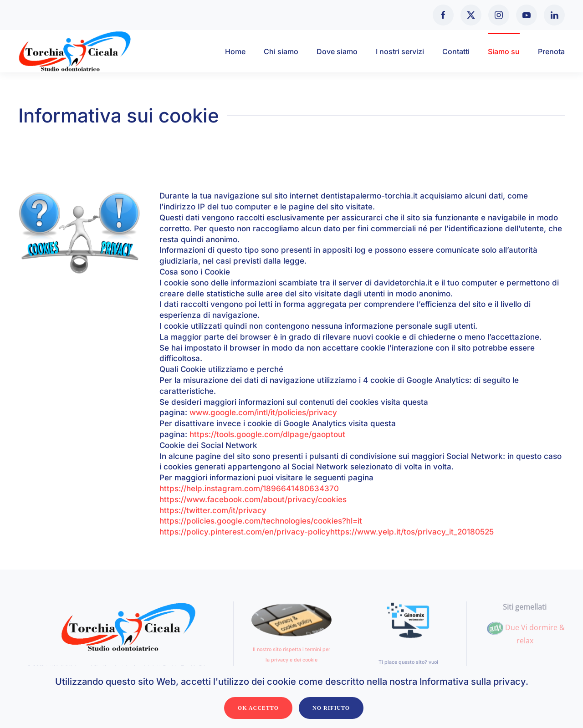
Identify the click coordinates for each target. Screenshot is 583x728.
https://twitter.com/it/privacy (213, 510)
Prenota (551, 51)
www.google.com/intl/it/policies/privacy (263, 412)
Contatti (456, 51)
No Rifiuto (331, 708)
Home (235, 51)
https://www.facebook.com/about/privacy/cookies (253, 499)
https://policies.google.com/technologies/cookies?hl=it (261, 521)
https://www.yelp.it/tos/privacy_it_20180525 (412, 532)
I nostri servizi (400, 51)
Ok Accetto (258, 708)
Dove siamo (337, 51)
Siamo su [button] (504, 51)
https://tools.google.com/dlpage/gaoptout (267, 434)
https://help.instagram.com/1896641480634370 (249, 489)
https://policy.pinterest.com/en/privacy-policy (245, 532)
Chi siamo (281, 51)
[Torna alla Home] (75, 51)
